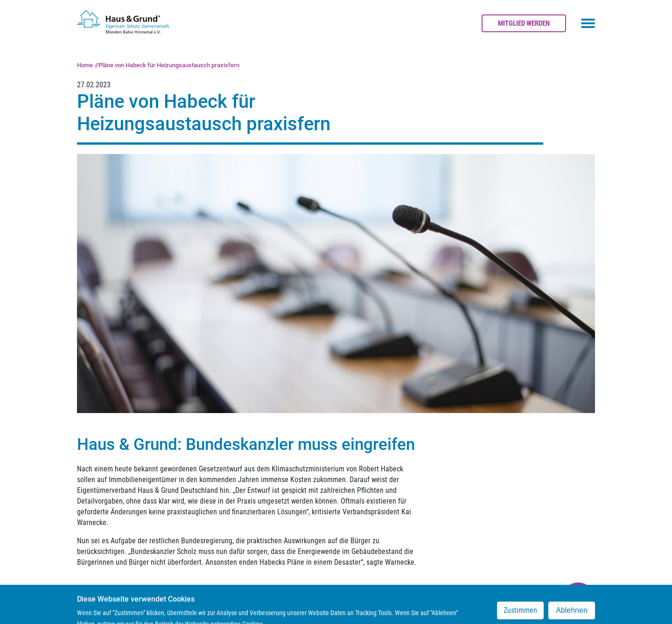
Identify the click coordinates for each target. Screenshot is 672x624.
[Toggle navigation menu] (588, 23)
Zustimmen (520, 614)
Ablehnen (572, 614)
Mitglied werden (524, 23)
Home (85, 65)
